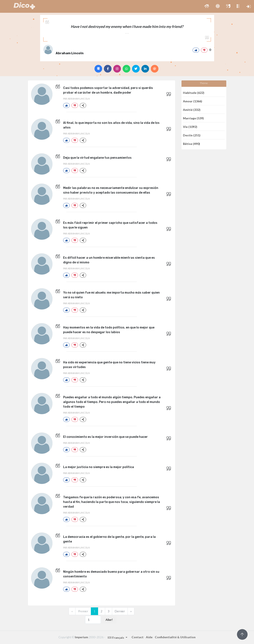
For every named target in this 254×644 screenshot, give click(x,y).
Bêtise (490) (192, 144)
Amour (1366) (193, 101)
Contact (138, 637)
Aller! (109, 620)
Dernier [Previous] (120, 611)
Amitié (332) (192, 109)
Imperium (81, 637)
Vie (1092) (190, 126)
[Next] (131, 611)
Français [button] (116, 638)
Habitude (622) (194, 92)
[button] (207, 6)
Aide (149, 637)
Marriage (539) (193, 118)
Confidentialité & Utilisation (175, 637)
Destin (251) (192, 135)
